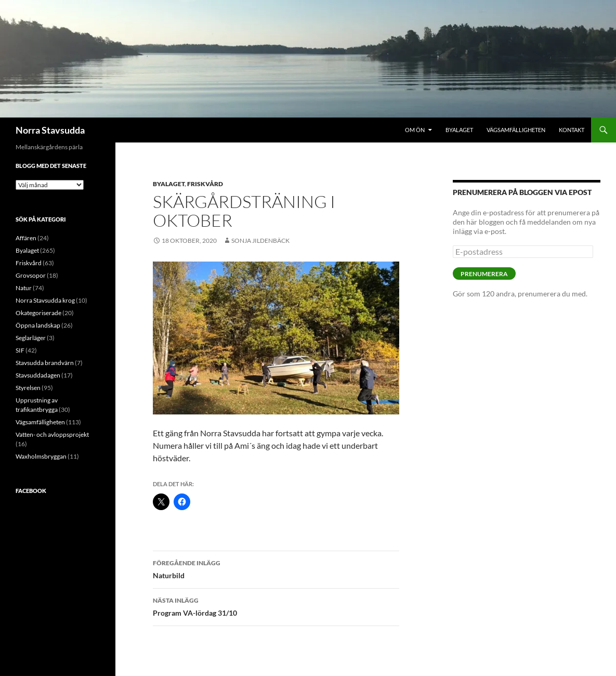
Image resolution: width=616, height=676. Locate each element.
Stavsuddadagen (38, 375)
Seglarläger (31, 338)
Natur (24, 288)
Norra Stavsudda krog (45, 300)
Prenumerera (484, 274)
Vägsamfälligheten (516, 130)
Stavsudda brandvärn (45, 363)
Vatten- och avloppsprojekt (52, 434)
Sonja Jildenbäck (260, 240)
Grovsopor (31, 275)
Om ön (415, 130)
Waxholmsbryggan (41, 456)
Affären (26, 238)
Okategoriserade (38, 313)
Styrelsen (28, 388)
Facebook (31, 491)
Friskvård (205, 184)
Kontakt (572, 130)
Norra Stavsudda (50, 130)
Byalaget (459, 130)
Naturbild (276, 568)
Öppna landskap (38, 325)
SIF (20, 350)
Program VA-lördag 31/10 (276, 606)
